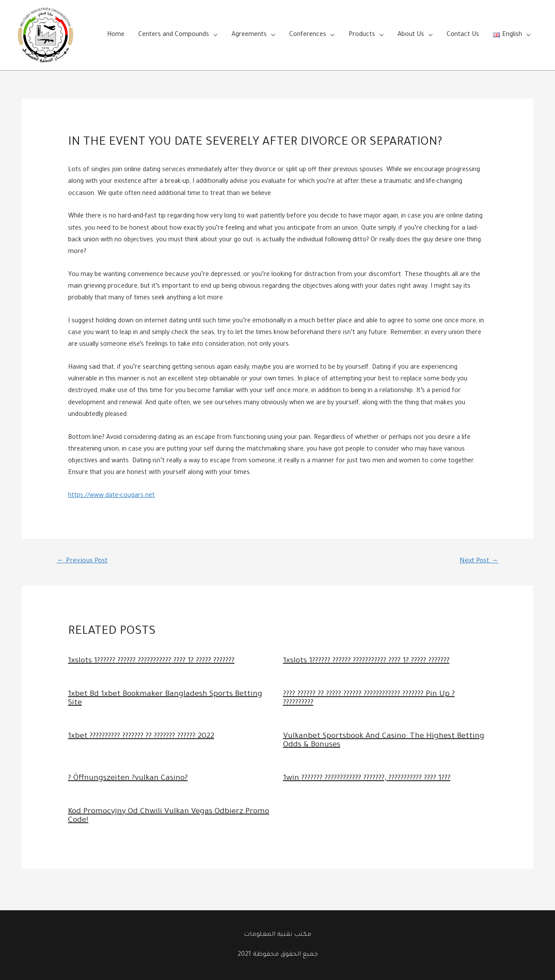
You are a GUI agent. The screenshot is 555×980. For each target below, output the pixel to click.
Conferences (308, 35)
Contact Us (463, 35)
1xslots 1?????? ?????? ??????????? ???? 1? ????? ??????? (151, 661)
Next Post (479, 561)
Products (362, 35)
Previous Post (82, 561)
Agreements (249, 35)
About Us (411, 35)
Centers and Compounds (174, 35)
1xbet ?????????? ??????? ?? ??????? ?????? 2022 (141, 737)
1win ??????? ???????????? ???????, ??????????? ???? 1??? (367, 779)
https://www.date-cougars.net (111, 496)
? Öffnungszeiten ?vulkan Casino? (128, 779)
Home (116, 35)
